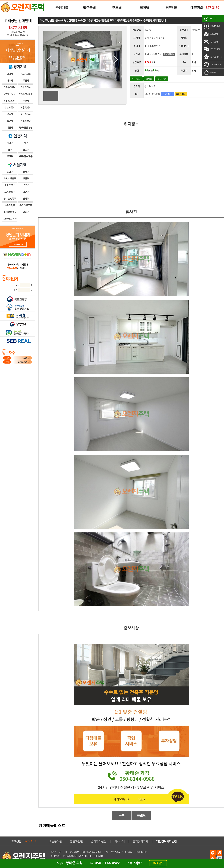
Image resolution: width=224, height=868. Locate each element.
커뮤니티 (172, 8)
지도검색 (211, 34)
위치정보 (136, 79)
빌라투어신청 (99, 841)
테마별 (144, 8)
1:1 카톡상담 (212, 65)
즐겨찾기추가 (212, 57)
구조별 (117, 8)
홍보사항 (162, 79)
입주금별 (89, 8)
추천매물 (62, 8)
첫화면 (210, 72)
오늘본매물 (212, 26)
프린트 (141, 815)
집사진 (149, 79)
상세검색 (211, 42)
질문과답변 (76, 841)
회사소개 (120, 841)
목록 (121, 815)
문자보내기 (212, 49)
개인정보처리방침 (166, 841)
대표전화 (205, 8)
